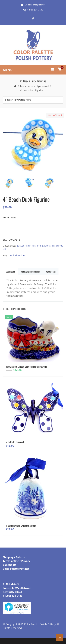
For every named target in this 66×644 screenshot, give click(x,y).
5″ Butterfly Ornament (15, 442)
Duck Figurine (17, 255)
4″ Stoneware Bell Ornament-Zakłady (21, 526)
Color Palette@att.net (16, 569)
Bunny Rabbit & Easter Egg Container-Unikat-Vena (26, 367)
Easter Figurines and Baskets (34, 246)
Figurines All (43, 86)
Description (11, 271)
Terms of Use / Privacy (16, 561)
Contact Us (10, 565)
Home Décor (27, 86)
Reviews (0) (51, 271)
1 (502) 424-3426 (13, 596)
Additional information (31, 271)
